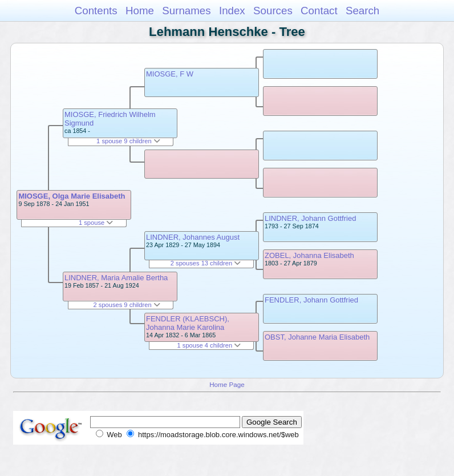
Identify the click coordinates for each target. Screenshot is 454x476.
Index (232, 11)
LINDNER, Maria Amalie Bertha (116, 278)
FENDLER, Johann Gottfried (311, 300)
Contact (319, 11)
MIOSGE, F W (170, 74)
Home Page (227, 384)
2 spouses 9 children (127, 305)
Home (140, 11)
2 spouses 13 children (206, 263)
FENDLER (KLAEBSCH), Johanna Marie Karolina (188, 323)
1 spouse (96, 223)
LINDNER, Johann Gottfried (310, 218)
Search (362, 11)
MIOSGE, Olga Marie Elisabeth (72, 196)
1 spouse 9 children (128, 141)
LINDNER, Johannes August (193, 237)
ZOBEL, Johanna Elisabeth (309, 255)
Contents (96, 11)
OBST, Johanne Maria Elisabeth (317, 337)
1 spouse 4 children (209, 345)
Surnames (186, 11)
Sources (273, 11)
